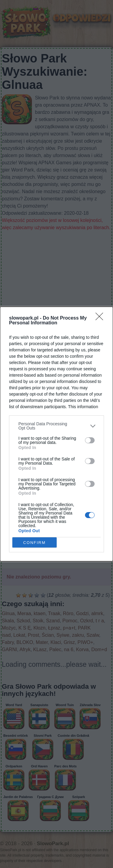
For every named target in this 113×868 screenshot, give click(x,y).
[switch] (90, 440)
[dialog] (56, 434)
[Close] (101, 318)
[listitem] (56, 426)
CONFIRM (35, 542)
